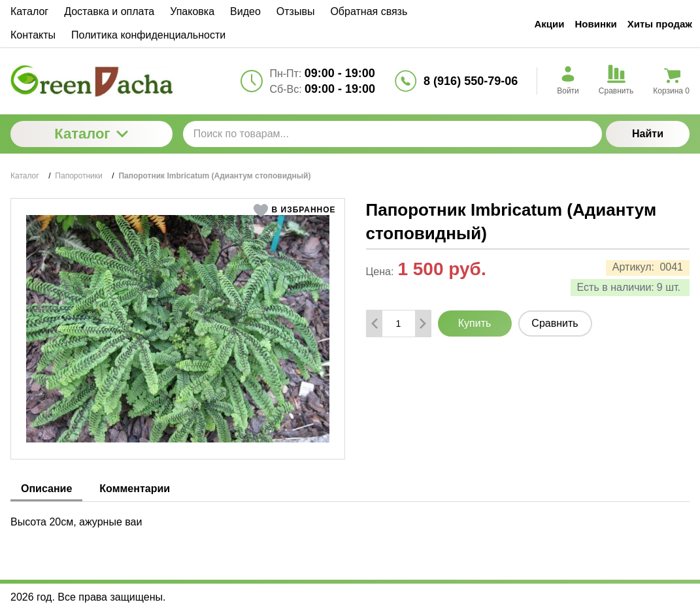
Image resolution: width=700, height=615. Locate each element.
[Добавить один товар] (423, 324)
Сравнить (555, 323)
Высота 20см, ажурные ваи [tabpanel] (76, 522)
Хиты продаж (660, 24)
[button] (294, 210)
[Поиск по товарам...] (392, 134)
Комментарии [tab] (135, 489)
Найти (648, 134)
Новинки (596, 24)
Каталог (91, 134)
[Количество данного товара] (399, 324)
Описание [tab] (46, 489)
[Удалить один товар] (375, 324)
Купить (475, 323)
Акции (549, 24)
